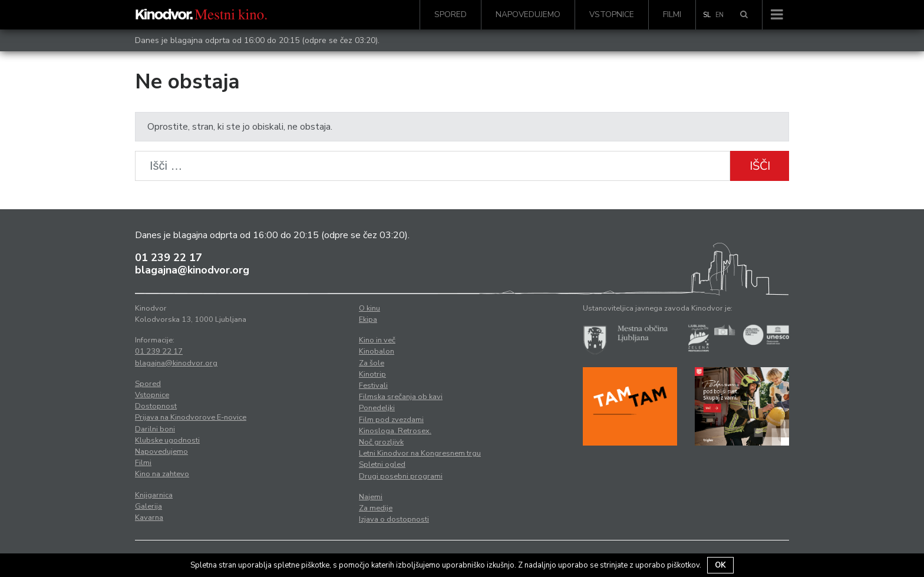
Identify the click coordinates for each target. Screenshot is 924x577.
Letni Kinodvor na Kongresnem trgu (420, 453)
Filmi (672, 14)
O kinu (369, 308)
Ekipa (368, 319)
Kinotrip (372, 374)
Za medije (376, 508)
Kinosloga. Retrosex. (395, 431)
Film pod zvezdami (391, 420)
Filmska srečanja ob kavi (401, 397)
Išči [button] (760, 166)
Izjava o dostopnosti (394, 519)
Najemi (371, 497)
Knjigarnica (154, 495)
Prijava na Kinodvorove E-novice (191, 417)
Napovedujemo (528, 14)
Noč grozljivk (381, 442)
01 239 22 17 (169, 258)
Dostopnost (156, 406)
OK (720, 565)
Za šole (372, 363)
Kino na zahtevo (162, 474)
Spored (451, 14)
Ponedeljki (377, 408)
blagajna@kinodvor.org (192, 270)
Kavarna (149, 517)
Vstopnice (612, 14)
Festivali (373, 385)
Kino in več (377, 340)
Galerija (148, 506)
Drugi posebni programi (401, 476)
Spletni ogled (382, 464)
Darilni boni (155, 429)
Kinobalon (377, 351)
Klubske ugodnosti (167, 440)
